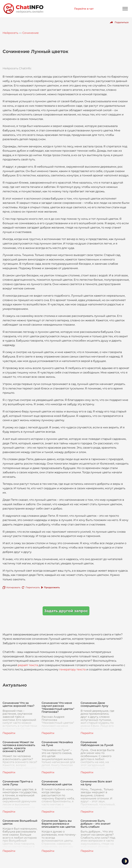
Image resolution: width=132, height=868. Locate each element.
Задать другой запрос (66, 611)
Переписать (33, 587)
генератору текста (72, 669)
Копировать (13, 587)
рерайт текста (28, 665)
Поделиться (122, 22)
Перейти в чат (84, 9)
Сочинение (31, 33)
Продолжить (52, 587)
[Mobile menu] (125, 9)
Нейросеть (10, 33)
